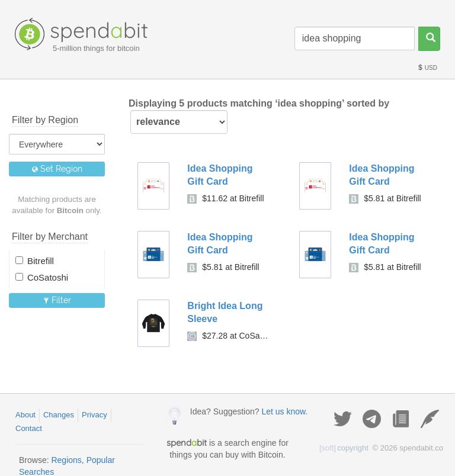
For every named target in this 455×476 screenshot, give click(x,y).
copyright (344, 448)
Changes (59, 415)
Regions (66, 460)
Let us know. (284, 411)
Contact (29, 428)
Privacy (94, 415)
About (25, 415)
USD (427, 68)
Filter (57, 300)
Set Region (57, 169)
